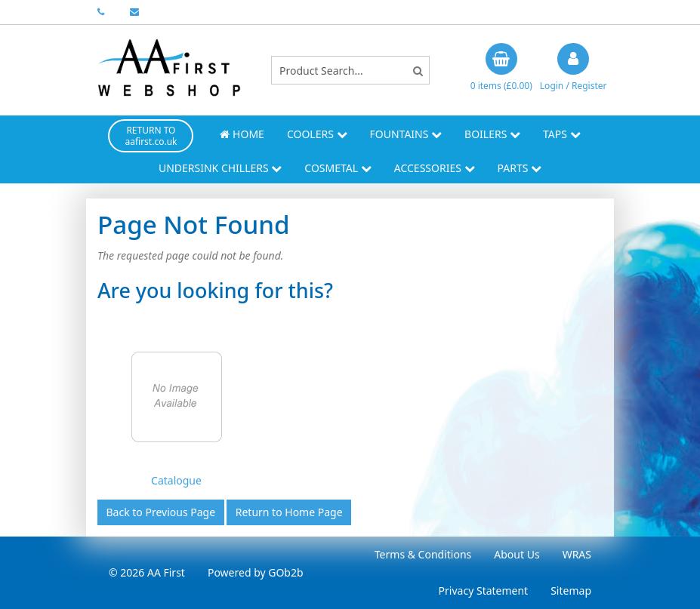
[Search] (418, 71)
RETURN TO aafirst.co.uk (151, 136)
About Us (517, 554)
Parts (520, 168)
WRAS (577, 554)
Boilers (492, 134)
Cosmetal (338, 168)
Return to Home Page (289, 512)
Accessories (435, 168)
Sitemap (571, 591)
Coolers (317, 134)
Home (242, 134)
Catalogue (176, 480)
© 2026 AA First (147, 572)
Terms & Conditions (423, 554)
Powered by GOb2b (256, 572)
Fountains (406, 134)
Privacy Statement (484, 591)
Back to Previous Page (161, 512)
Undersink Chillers (220, 168)
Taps (562, 134)
